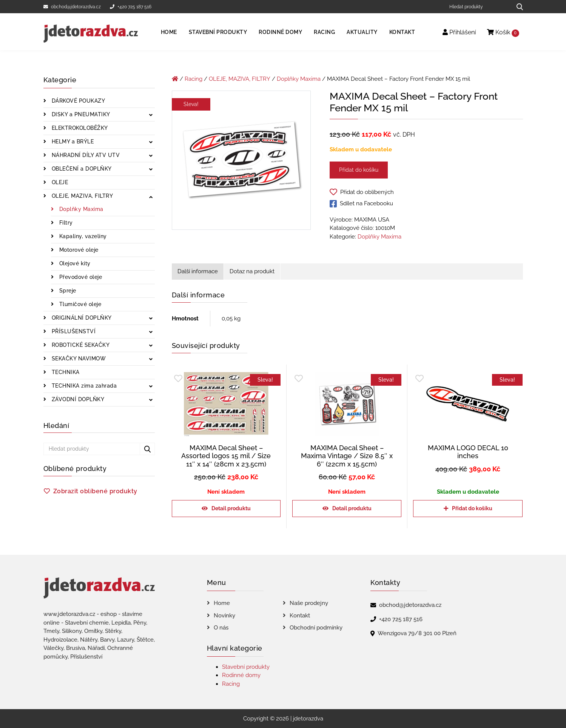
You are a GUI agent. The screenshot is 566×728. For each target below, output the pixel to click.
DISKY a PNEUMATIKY (80, 114)
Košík (503, 33)
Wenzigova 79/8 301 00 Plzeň (417, 633)
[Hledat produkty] (478, 7)
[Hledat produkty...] (517, 7)
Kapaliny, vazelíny (82, 236)
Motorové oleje (78, 250)
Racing (324, 32)
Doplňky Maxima (80, 209)
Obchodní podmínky (316, 628)
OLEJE (59, 182)
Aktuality (362, 32)
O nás (221, 628)
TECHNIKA (65, 372)
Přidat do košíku (359, 170)
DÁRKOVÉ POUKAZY (77, 101)
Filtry (65, 223)
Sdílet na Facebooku (361, 204)
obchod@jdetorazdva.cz (72, 7)
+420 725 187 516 (131, 7)
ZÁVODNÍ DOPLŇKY (77, 399)
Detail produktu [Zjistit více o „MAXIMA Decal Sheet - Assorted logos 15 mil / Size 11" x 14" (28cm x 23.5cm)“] (231, 508)
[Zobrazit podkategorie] (151, 115)
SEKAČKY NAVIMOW (78, 359)
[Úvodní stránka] (175, 79)
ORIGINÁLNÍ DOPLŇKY (81, 318)
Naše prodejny (309, 603)
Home (169, 32)
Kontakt (402, 32)
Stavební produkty (218, 32)
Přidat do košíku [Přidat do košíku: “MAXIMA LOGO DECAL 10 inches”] (472, 508)
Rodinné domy (280, 32)
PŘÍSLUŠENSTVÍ (73, 331)
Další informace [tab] (198, 271)
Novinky (224, 616)
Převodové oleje (80, 277)
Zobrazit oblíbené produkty (95, 491)
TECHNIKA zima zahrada (83, 386)
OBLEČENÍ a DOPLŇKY (81, 169)
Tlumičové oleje (79, 304)
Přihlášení (459, 32)
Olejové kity (74, 263)
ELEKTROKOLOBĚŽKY (79, 128)
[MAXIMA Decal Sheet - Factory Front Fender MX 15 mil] (241, 162)
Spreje (67, 291)
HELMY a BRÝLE (72, 142)
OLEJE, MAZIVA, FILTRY (81, 196)
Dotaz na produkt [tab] (252, 271)
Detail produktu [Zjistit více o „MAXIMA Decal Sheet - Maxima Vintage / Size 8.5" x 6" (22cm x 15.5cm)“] (352, 508)
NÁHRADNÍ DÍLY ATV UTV (85, 155)
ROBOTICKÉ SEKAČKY (80, 345)
